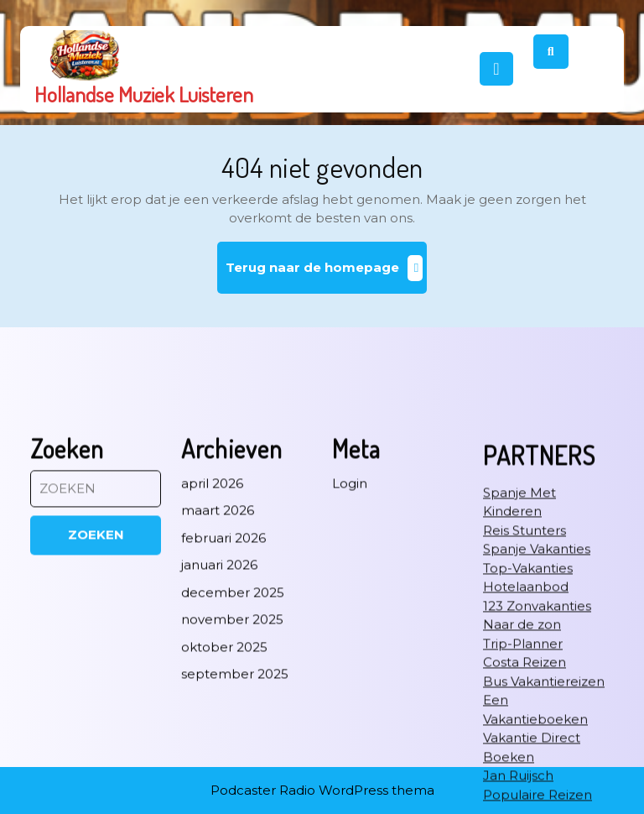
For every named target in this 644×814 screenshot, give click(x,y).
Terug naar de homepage (327, 274)
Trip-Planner (523, 746)
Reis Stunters (525, 632)
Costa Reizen (525, 764)
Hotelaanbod (526, 689)
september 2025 (235, 776)
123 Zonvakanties (537, 708)
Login (350, 585)
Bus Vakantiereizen (544, 783)
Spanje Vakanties (537, 651)
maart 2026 (218, 612)
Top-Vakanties (528, 670)
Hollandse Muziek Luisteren (144, 94)
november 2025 (232, 721)
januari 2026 (219, 667)
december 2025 (233, 694)
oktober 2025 (224, 749)
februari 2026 (223, 640)
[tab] (496, 69)
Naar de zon (522, 726)
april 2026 (212, 585)
